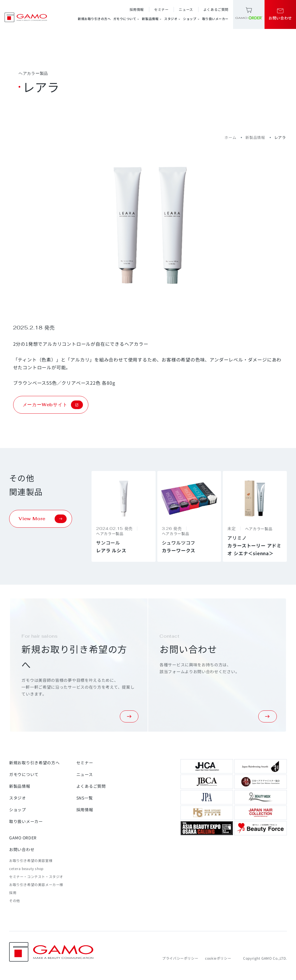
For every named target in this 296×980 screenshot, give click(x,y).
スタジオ (172, 19)
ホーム (230, 137)
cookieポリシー (218, 958)
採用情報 (137, 9)
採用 (13, 892)
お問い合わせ (22, 849)
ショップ (191, 19)
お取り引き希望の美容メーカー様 (36, 884)
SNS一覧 (85, 798)
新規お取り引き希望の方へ (34, 763)
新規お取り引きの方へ (94, 19)
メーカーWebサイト (53, 405)
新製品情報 (152, 19)
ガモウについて (127, 19)
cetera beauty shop (26, 868)
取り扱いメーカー (215, 19)
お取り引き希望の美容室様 (31, 860)
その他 (15, 901)
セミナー (161, 9)
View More (43, 519)
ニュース (186, 9)
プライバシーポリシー (180, 958)
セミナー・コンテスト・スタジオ (36, 876)
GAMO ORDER (23, 838)
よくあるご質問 (216, 9)
